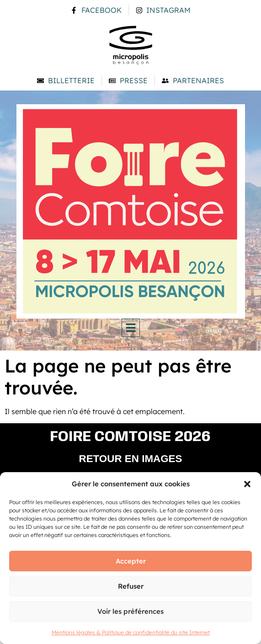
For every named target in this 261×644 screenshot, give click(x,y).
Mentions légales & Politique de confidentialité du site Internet (131, 632)
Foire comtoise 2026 (130, 437)
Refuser (131, 586)
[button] (247, 484)
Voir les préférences (130, 611)
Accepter (131, 561)
